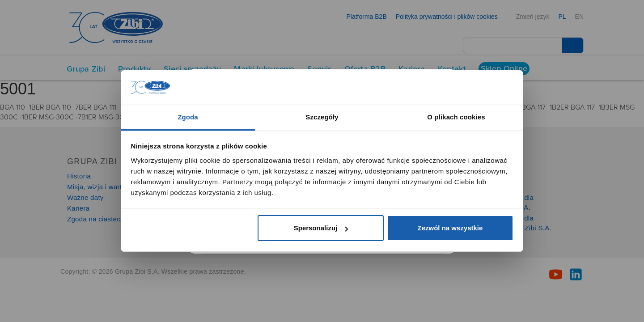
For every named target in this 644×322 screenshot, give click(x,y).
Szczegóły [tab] (322, 117)
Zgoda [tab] (188, 117)
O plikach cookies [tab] (456, 117)
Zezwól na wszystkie (450, 228)
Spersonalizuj (321, 228)
